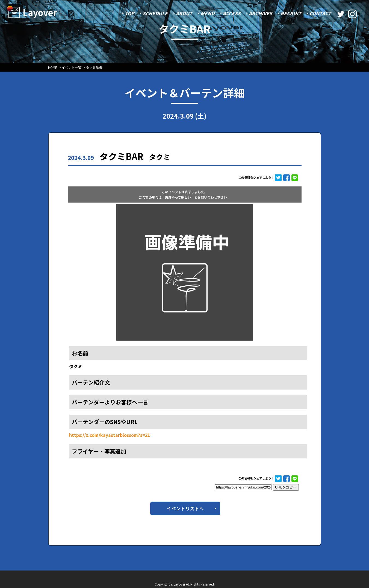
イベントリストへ (185, 508)
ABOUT (184, 13)
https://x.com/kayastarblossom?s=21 (110, 435)
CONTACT (320, 13)
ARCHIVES (261, 13)
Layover (40, 12)
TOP (130, 13)
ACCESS (232, 13)
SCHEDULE (155, 13)
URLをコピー (286, 487)
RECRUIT (291, 13)
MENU (208, 13)
